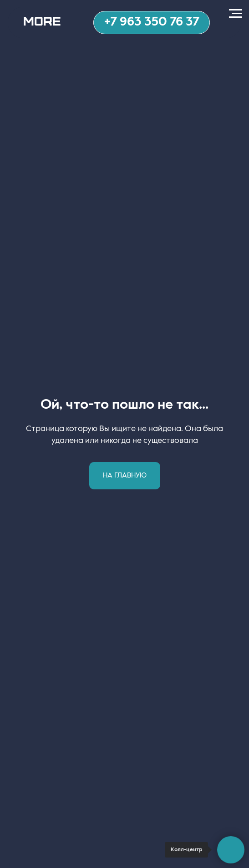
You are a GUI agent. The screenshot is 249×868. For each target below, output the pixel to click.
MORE (42, 20)
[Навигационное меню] (235, 14)
